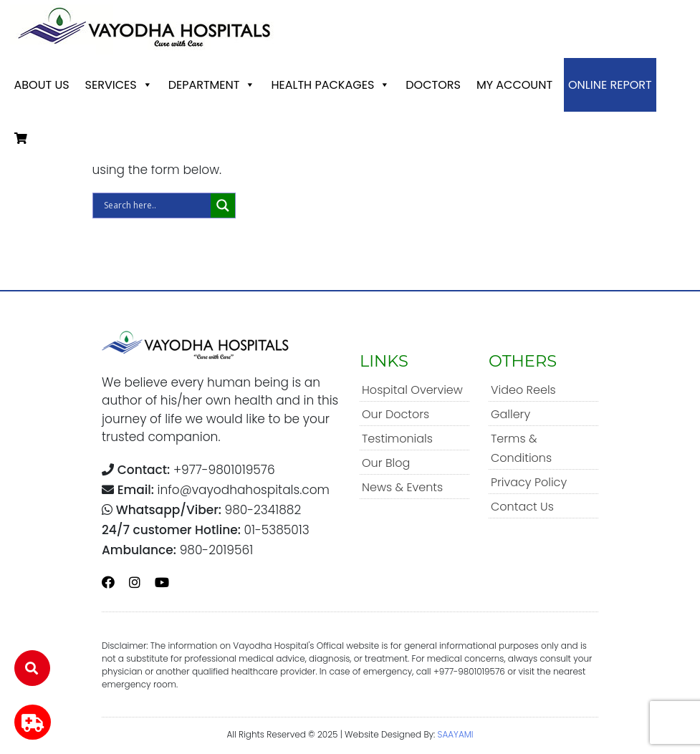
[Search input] (155, 206)
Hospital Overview (412, 390)
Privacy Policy (529, 482)
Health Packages (330, 85)
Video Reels (523, 390)
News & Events (402, 487)
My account (514, 85)
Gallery (510, 414)
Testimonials (397, 439)
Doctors (433, 85)
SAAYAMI (456, 734)
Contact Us (522, 507)
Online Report (610, 85)
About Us (42, 85)
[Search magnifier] (223, 206)
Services (119, 85)
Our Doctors (395, 414)
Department (212, 85)
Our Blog (386, 463)
